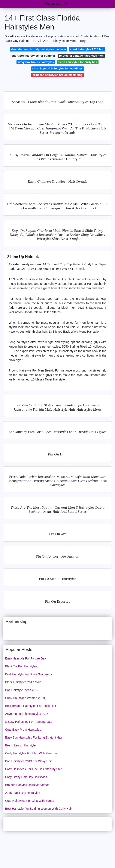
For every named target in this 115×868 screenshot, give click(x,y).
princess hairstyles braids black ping (58, 75)
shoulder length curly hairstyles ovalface (38, 49)
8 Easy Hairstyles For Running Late (29, 722)
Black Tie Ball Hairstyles (21, 666)
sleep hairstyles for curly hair (78, 62)
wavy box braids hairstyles (36, 62)
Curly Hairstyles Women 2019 (25, 698)
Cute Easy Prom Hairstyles (23, 730)
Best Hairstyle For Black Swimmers (29, 674)
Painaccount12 (56, 4)
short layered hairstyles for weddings (58, 68)
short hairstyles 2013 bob (87, 49)
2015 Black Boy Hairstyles (23, 793)
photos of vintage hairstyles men (81, 56)
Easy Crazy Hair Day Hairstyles (26, 777)
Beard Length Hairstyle (20, 745)
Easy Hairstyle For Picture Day (26, 658)
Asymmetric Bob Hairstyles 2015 (27, 714)
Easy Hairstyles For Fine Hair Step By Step (34, 769)
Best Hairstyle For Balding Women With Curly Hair (39, 809)
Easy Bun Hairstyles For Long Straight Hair (34, 737)
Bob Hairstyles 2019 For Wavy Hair (28, 761)
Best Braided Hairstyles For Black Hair (31, 706)
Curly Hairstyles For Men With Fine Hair (32, 753)
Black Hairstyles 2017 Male (23, 682)
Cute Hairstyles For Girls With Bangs (30, 801)
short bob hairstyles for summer (33, 56)
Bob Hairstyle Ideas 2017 (22, 690)
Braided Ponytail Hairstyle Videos (27, 785)
